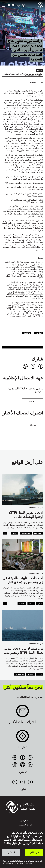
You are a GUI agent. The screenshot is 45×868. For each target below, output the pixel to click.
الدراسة (34, 91)
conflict (38, 533)
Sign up (22, 712)
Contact (22, 737)
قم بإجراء (9, 5)
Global (27, 333)
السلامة (31, 604)
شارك (37, 359)
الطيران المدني (26, 533)
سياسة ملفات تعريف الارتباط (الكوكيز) (15, 863)
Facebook (22, 757)
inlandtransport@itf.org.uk (20, 316)
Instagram (22, 765)
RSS (15, 765)
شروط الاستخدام (25, 825)
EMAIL (32, 401)
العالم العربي (20, 674)
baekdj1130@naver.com (18, 307)
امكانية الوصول (26, 820)
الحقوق (15, 533)
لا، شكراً (11, 852)
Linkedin (30, 765)
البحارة (40, 674)
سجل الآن (32, 425)
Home (40, 70)
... (5, 533)
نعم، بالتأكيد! (34, 852)
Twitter (30, 757)
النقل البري (38, 333)
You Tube (15, 757)
